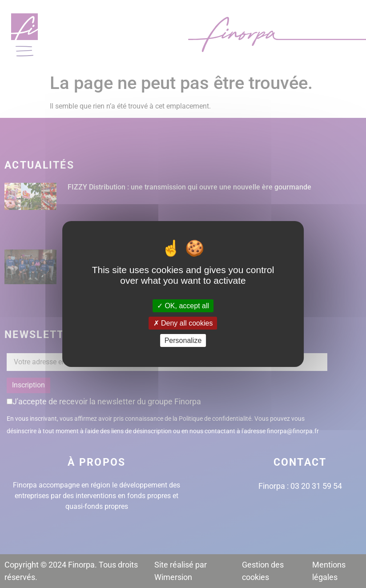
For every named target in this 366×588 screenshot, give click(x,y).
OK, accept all (183, 305)
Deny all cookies (183, 323)
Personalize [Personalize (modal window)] (183, 340)
